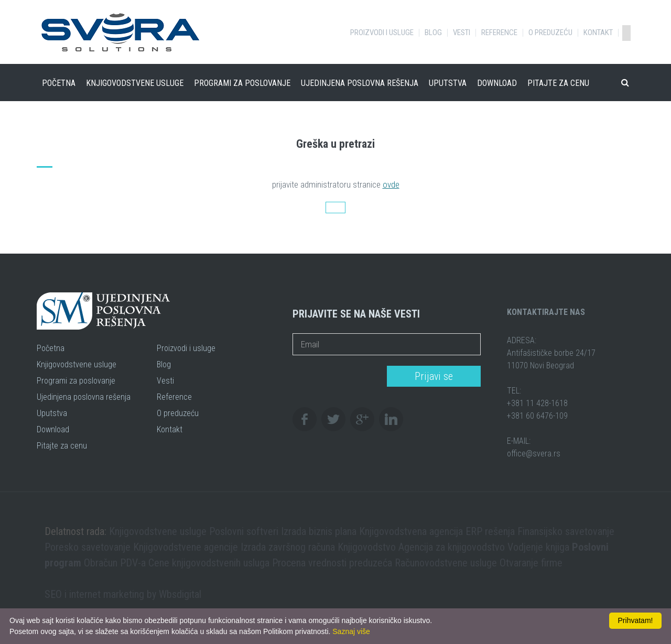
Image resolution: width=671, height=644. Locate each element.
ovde (391, 184)
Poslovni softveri (244, 531)
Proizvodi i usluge (382, 33)
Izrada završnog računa (288, 547)
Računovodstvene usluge (446, 563)
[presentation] (336, 377)
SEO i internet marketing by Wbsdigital (123, 594)
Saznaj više (351, 631)
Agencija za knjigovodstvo (452, 547)
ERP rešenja (490, 531)
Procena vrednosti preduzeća (332, 563)
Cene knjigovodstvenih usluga (209, 563)
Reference (499, 33)
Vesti (462, 33)
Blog (433, 33)
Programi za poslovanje (242, 83)
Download (497, 83)
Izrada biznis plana (319, 531)
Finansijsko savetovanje (566, 531)
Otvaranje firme (531, 563)
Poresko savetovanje (88, 547)
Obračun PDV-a (115, 563)
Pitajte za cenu (558, 83)
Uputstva (448, 83)
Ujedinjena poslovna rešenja (360, 83)
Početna (59, 83)
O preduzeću (550, 33)
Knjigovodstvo (367, 547)
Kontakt (598, 33)
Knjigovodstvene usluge (135, 83)
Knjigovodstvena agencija (411, 531)
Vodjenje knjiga (538, 547)
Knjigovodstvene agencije (186, 547)
